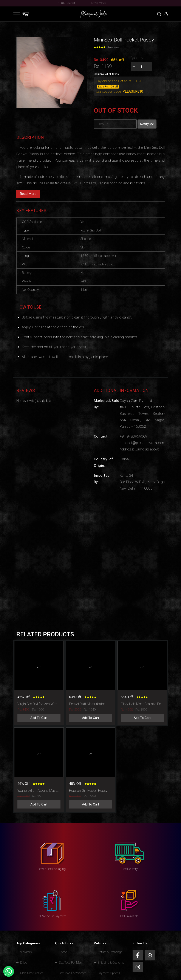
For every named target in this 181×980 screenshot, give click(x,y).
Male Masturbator (32, 973)
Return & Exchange (110, 952)
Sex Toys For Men (70, 963)
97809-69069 (99, 3)
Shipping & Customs (111, 963)
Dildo (24, 963)
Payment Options (109, 973)
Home (63, 952)
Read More (28, 194)
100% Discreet (67, 3)
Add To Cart (39, 718)
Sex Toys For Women (73, 973)
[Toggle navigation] (17, 14)
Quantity (137, 58)
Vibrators (26, 952)
